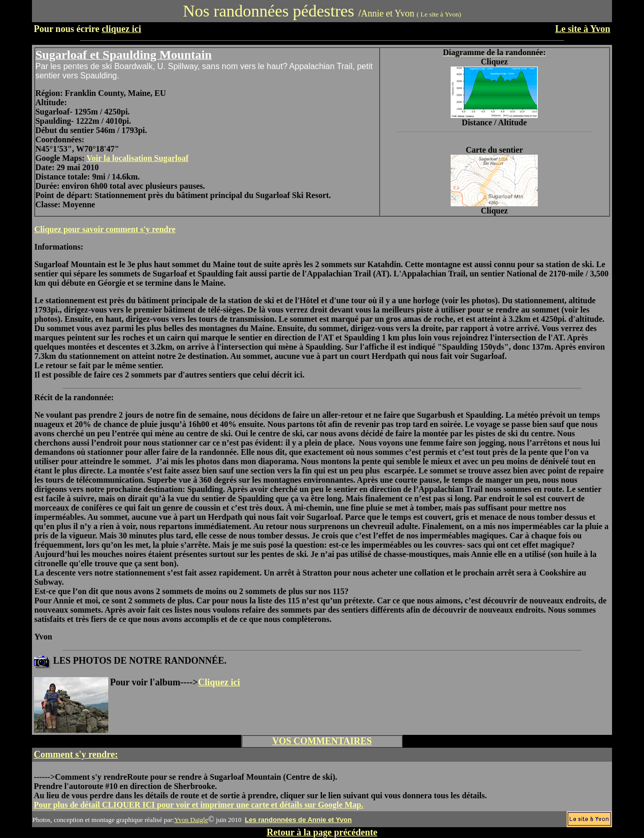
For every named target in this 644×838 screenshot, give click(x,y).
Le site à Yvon (583, 29)
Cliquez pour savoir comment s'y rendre (105, 229)
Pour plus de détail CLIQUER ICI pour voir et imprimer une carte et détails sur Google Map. (198, 805)
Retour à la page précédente (322, 832)
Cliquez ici (219, 682)
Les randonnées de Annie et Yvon (298, 820)
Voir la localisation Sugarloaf (138, 158)
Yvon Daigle (191, 820)
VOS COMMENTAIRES (322, 741)
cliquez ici (121, 29)
